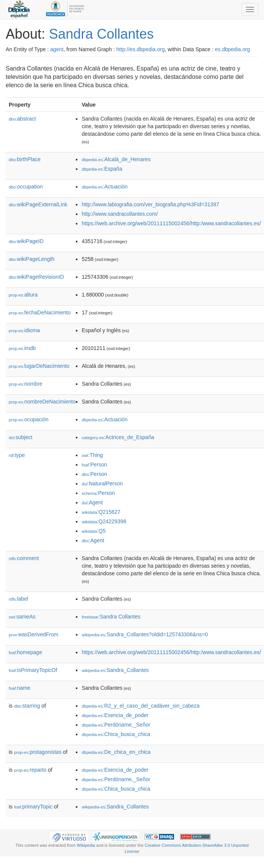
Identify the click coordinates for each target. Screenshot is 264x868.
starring (27, 706)
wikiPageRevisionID (36, 277)
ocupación (29, 419)
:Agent (92, 502)
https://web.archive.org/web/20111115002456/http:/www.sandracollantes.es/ (171, 223)
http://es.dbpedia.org (141, 49)
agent (57, 49)
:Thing (92, 455)
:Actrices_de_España (118, 437)
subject (20, 437)
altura (23, 295)
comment (24, 558)
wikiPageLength (32, 259)
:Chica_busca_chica (116, 734)
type (17, 455)
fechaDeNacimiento (40, 312)
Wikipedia (86, 845)
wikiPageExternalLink (38, 204)
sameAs (22, 617)
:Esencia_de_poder (115, 715)
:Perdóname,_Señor (116, 725)
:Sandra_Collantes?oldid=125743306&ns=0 (145, 634)
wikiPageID (26, 241)
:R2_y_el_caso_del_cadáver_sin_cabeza (141, 706)
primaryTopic (33, 807)
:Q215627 (101, 512)
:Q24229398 (104, 521)
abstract (22, 119)
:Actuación (104, 187)
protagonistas (38, 752)
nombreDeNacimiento (42, 402)
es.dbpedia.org (233, 49)
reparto (30, 770)
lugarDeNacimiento (39, 366)
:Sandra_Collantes (115, 670)
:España (102, 169)
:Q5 (93, 531)
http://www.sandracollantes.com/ (120, 214)
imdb (22, 348)
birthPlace (25, 159)
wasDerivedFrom (34, 634)
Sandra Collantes (101, 34)
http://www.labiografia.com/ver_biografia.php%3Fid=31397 (150, 204)
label (18, 599)
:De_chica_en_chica (116, 752)
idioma (24, 330)
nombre (26, 384)
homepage (25, 652)
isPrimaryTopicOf (33, 670)
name (20, 688)
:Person (94, 465)
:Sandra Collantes (111, 617)
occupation (26, 187)
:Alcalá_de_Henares (116, 159)
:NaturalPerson (102, 483)
